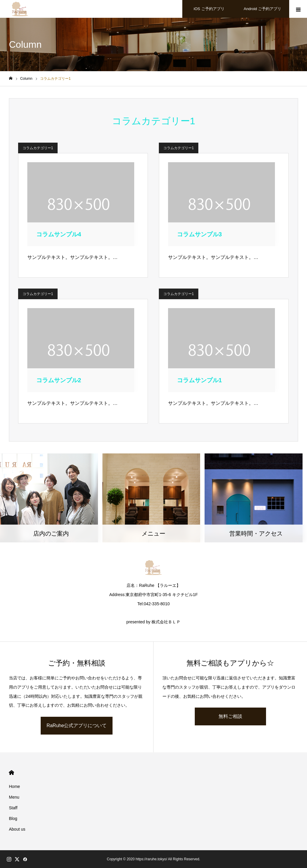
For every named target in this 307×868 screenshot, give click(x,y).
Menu (14, 797)
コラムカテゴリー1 (38, 148)
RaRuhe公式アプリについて (77, 726)
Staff (13, 808)
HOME (11, 773)
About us (17, 829)
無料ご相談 (230, 716)
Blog (13, 818)
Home (14, 786)
